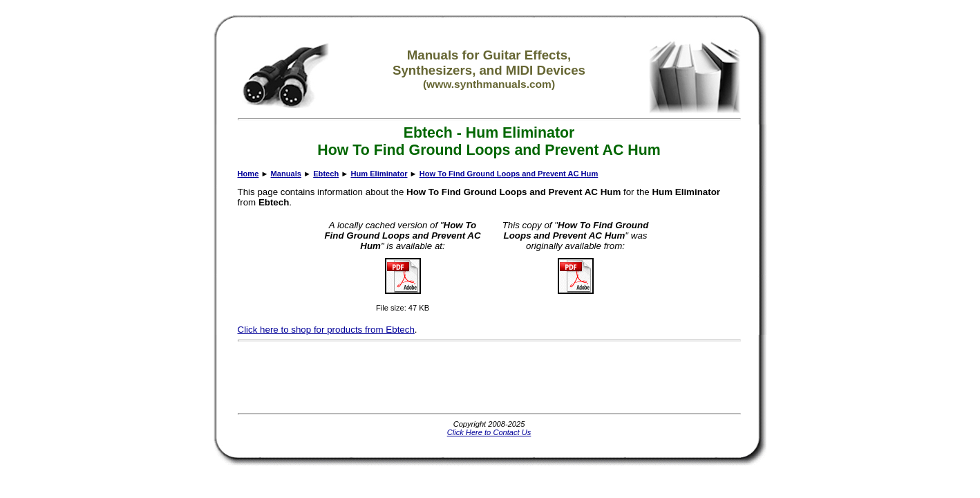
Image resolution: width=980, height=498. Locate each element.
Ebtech (326, 174)
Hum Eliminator (379, 174)
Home (248, 174)
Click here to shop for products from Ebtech (326, 330)
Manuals (286, 174)
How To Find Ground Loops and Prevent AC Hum (509, 174)
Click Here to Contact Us (489, 432)
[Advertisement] (489, 377)
